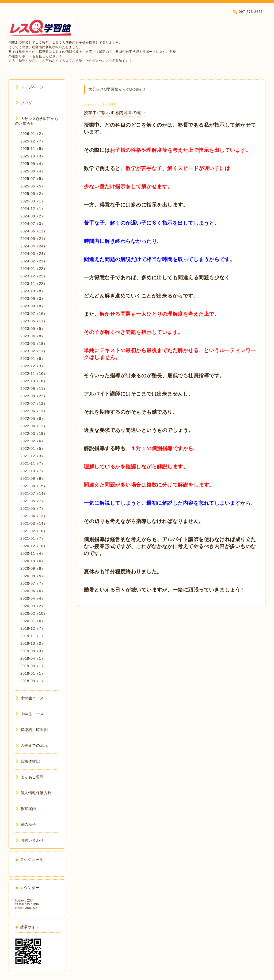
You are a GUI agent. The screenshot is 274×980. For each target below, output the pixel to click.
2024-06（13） (34, 231)
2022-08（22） (34, 396)
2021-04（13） (34, 516)
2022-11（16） (34, 374)
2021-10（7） (33, 471)
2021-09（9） (33, 478)
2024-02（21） (34, 261)
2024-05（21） (34, 239)
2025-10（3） (33, 156)
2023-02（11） (34, 351)
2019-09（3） (33, 651)
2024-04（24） (34, 246)
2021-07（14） (34, 493)
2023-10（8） (33, 291)
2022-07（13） (34, 404)
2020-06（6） (33, 591)
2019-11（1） (33, 636)
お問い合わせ (30, 840)
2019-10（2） (33, 643)
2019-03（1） (33, 666)
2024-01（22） (34, 269)
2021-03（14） (34, 523)
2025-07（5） (33, 179)
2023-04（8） (33, 336)
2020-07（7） (33, 583)
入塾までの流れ (32, 745)
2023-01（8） (33, 359)
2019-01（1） (33, 673)
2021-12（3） (33, 456)
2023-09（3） (33, 299)
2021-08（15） (34, 486)
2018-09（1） (33, 681)
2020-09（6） (33, 568)
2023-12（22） (34, 276)
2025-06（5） (33, 186)
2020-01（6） (33, 621)
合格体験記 (28, 761)
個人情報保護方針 (34, 793)
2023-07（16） (34, 314)
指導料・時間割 (32, 730)
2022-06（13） (34, 411)
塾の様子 (26, 824)
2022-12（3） (33, 366)
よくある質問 (30, 777)
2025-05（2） (33, 194)
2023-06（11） (34, 321)
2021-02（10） (34, 531)
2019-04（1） (33, 658)
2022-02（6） (33, 441)
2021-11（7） (33, 463)
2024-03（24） (34, 254)
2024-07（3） (33, 224)
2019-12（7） (33, 628)
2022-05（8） (33, 419)
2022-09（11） (34, 389)
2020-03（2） (33, 606)
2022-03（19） (34, 434)
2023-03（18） (34, 344)
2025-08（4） (33, 171)
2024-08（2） (33, 216)
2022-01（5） (33, 448)
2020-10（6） (33, 561)
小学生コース (30, 698)
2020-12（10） (34, 546)
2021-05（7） (33, 508)
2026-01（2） (33, 134)
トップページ (30, 87)
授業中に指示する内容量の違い (115, 113)
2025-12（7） (33, 141)
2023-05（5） (33, 329)
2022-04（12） (34, 426)
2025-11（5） (33, 149)
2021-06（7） (33, 501)
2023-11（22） (34, 284)
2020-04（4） (33, 598)
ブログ (24, 103)
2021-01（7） (33, 538)
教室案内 (26, 809)
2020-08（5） (33, 576)
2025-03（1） (33, 201)
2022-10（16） (34, 381)
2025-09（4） (33, 164)
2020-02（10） (34, 613)
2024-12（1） (33, 209)
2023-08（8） (33, 306)
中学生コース (30, 714)
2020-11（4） (33, 553)
